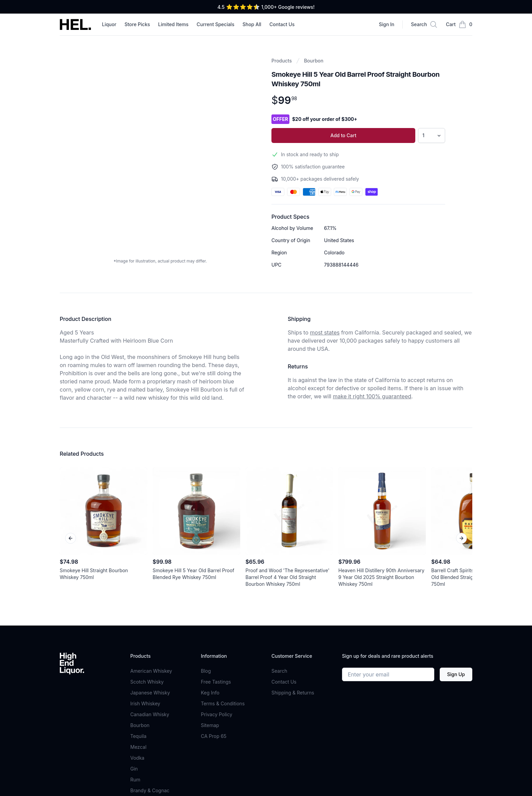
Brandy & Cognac (150, 790)
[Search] (424, 24)
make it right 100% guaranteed (372, 396)
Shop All (252, 24)
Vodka (137, 758)
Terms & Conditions (223, 703)
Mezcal (138, 747)
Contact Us (282, 24)
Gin (134, 769)
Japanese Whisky (150, 693)
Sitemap (210, 725)
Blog (206, 671)
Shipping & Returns (293, 693)
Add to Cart (343, 135)
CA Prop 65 (214, 736)
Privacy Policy (217, 714)
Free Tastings (216, 682)
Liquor (109, 24)
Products (282, 61)
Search (279, 671)
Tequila (138, 736)
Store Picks (137, 24)
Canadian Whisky (150, 714)
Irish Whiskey (145, 703)
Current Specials (216, 24)
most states (325, 332)
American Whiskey (151, 671)
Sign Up (456, 674)
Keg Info (210, 693)
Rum (135, 780)
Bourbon (314, 61)
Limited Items (173, 24)
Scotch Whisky (147, 682)
